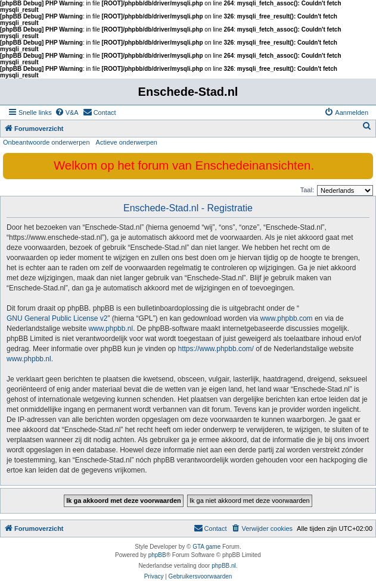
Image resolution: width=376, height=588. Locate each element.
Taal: (307, 190)
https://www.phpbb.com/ (216, 349)
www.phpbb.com (287, 318)
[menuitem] (67, 112)
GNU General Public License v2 (57, 318)
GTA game (206, 547)
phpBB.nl (224, 566)
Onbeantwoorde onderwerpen (46, 142)
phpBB (157, 555)
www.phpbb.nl (111, 329)
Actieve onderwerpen (127, 142)
